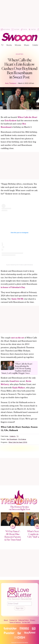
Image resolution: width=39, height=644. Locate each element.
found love (14, 381)
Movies (18, 45)
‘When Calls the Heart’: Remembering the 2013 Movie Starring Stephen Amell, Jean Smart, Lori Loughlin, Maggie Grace (17, 369)
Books (9, 45)
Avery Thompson (11, 83)
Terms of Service (15, 623)
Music (27, 45)
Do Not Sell (26, 623)
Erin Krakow (11, 121)
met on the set (18, 338)
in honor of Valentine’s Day (13, 288)
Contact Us (13, 620)
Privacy (33, 620)
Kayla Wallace (19, 388)
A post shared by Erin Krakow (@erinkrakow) (19, 265)
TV (2, 45)
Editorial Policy (24, 620)
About (6, 620)
